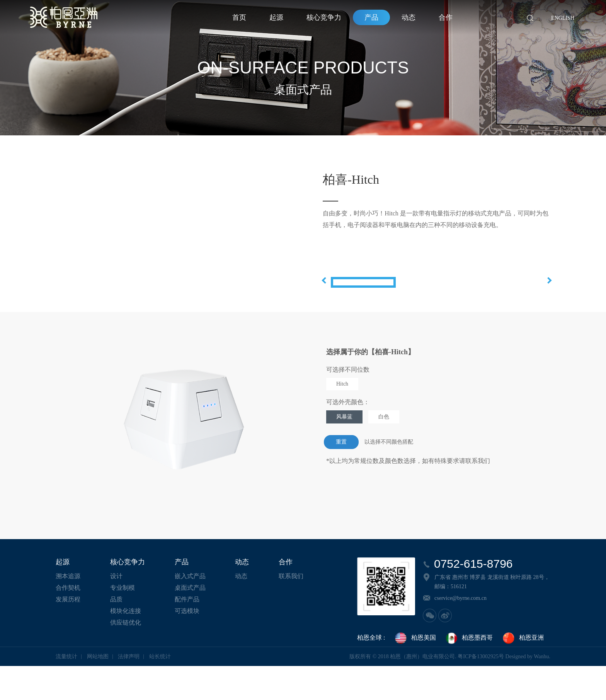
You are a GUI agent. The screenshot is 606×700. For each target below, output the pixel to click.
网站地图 (98, 690)
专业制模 (123, 621)
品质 (116, 633)
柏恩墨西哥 (469, 672)
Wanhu (541, 690)
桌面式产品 (190, 621)
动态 (409, 17)
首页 (239, 17)
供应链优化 (126, 656)
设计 (116, 610)
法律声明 (129, 690)
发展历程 (68, 633)
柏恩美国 (415, 672)
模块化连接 (126, 645)
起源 (276, 17)
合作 (446, 17)
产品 (371, 17)
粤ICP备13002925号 (481, 690)
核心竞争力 (324, 17)
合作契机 (68, 621)
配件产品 (187, 633)
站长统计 (160, 690)
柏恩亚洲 (523, 672)
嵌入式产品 (190, 610)
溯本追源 (68, 610)
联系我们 (291, 610)
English (563, 18)
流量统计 (66, 690)
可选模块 (187, 645)
